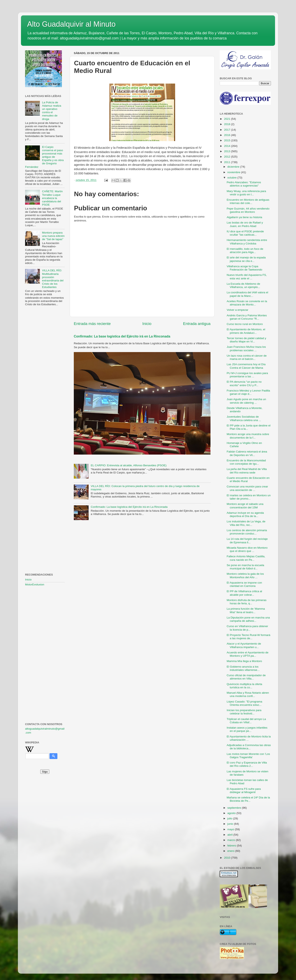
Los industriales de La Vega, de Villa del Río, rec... (246, 523)
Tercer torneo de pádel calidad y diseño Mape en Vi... (246, 340)
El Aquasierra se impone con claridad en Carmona (244, 584)
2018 (228, 124)
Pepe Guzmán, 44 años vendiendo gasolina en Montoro (248, 210)
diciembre (234, 167)
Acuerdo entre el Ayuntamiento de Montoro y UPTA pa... (248, 654)
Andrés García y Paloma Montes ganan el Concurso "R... (247, 317)
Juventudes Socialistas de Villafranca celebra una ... (244, 418)
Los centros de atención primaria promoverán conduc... (247, 532)
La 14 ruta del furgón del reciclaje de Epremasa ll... (247, 541)
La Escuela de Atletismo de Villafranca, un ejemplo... (243, 285)
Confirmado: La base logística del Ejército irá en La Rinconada (122, 336)
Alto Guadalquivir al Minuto (71, 24)
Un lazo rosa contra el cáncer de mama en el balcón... (247, 357)
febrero (232, 846)
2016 (228, 135)
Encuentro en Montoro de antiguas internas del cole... (248, 201)
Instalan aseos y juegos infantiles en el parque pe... (247, 729)
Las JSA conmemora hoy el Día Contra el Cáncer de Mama (246, 366)
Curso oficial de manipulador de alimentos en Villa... (246, 677)
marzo (232, 840)
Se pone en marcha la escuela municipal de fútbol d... (245, 567)
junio (231, 824)
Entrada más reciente (92, 324)
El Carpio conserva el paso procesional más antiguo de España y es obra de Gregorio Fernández (44, 157)
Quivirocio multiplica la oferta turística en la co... (245, 686)
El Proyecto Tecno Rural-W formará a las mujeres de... (249, 637)
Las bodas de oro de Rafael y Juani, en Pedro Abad (245, 224)
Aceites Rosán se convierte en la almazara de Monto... (247, 303)
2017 (228, 130)
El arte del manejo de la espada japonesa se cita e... (246, 259)
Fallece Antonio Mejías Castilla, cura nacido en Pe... (246, 558)
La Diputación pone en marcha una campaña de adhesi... (248, 619)
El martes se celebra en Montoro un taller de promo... (249, 497)
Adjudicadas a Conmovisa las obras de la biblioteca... (249, 747)
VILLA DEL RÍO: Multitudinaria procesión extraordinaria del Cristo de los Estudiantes (53, 279)
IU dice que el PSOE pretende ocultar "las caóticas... (245, 233)
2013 (228, 151)
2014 (228, 146)
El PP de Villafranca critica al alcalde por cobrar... (244, 593)
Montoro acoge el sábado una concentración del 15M (245, 506)
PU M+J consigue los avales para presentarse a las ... (247, 375)
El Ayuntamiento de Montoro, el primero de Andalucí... (246, 331)
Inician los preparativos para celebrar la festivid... (244, 712)
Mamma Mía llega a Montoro (244, 661)
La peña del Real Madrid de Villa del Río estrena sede (247, 471)
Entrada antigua (197, 324)
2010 (228, 858)
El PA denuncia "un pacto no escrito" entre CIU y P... (244, 383)
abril (230, 835)
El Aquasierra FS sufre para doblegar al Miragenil (244, 791)
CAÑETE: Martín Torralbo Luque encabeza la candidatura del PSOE (52, 198)
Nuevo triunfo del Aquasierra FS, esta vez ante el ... (247, 277)
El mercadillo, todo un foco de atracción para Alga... (245, 250)
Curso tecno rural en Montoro (245, 324)
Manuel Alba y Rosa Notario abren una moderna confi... (248, 694)
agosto (232, 813)
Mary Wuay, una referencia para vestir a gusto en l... (246, 193)
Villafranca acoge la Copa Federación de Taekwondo (245, 268)
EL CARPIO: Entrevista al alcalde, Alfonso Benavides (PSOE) (129, 465)
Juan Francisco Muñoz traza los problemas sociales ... (246, 348)
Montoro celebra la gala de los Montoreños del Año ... (245, 575)
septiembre (235, 808)
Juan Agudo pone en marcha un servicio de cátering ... (246, 401)
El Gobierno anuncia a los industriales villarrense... (243, 668)
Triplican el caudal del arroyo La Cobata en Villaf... (246, 721)
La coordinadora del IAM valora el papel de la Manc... (247, 294)
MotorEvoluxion (35, 584)
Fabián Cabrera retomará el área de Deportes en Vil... (247, 453)
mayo (231, 829)
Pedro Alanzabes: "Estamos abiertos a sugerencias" (244, 184)
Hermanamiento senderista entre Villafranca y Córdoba (247, 242)
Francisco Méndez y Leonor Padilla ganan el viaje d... (248, 392)
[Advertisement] (45, 376)
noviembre (234, 172)
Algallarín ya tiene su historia (245, 217)
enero (231, 851)
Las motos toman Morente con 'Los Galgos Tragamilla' (248, 756)
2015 (228, 140)
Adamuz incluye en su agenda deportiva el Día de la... (245, 514)
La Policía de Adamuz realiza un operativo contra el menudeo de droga (51, 111)
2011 (228, 162)
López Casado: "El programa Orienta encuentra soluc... (245, 703)
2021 (228, 119)
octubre (232, 178)
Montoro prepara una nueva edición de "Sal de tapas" (53, 236)
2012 (228, 157)
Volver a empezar (238, 310)
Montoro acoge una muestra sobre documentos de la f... (248, 436)
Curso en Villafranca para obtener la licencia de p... (247, 628)
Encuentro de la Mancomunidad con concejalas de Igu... (246, 462)
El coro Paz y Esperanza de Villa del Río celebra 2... (247, 764)
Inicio (147, 324)
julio (230, 818)
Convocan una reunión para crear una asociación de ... (247, 488)
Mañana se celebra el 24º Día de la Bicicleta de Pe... (248, 799)
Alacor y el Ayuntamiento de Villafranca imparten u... (244, 645)
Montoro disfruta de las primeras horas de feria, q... (247, 602)
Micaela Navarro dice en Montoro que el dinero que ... (247, 549)
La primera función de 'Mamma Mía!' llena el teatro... (246, 610)
